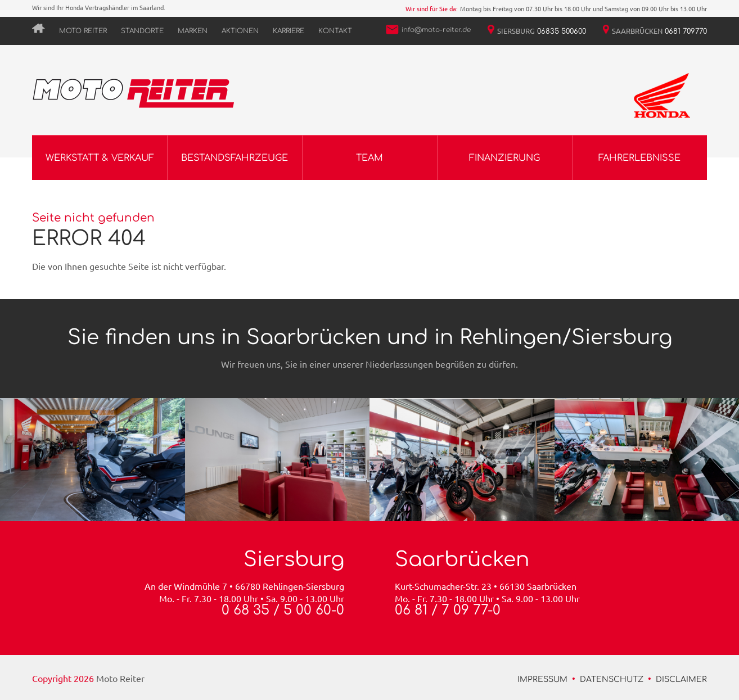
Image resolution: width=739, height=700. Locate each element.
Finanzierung (504, 158)
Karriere (289, 31)
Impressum (542, 679)
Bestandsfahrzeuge (235, 158)
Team (370, 158)
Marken (193, 31)
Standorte (142, 31)
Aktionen (240, 31)
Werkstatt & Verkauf (100, 158)
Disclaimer (681, 679)
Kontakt (335, 31)
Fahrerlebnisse (639, 158)
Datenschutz (612, 679)
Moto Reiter (83, 31)
